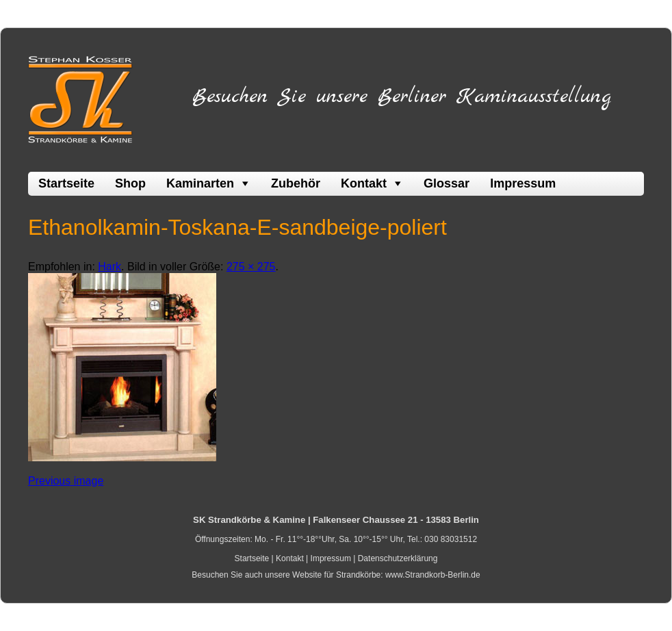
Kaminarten (200, 183)
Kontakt (364, 183)
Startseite (66, 183)
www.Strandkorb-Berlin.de (433, 575)
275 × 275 (251, 267)
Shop (130, 183)
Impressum (523, 183)
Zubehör (296, 183)
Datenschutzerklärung (398, 558)
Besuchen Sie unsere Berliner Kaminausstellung (402, 96)
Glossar (447, 183)
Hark (109, 267)
